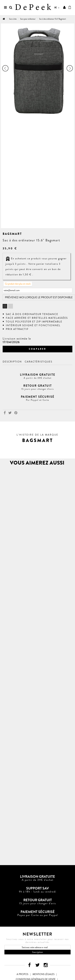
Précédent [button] (5, 68)
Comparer (37, 349)
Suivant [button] (70, 68)
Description (12, 362)
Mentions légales (44, 974)
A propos (22, 974)
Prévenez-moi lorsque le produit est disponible (39, 297)
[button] (37, 441)
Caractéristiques (39, 362)
